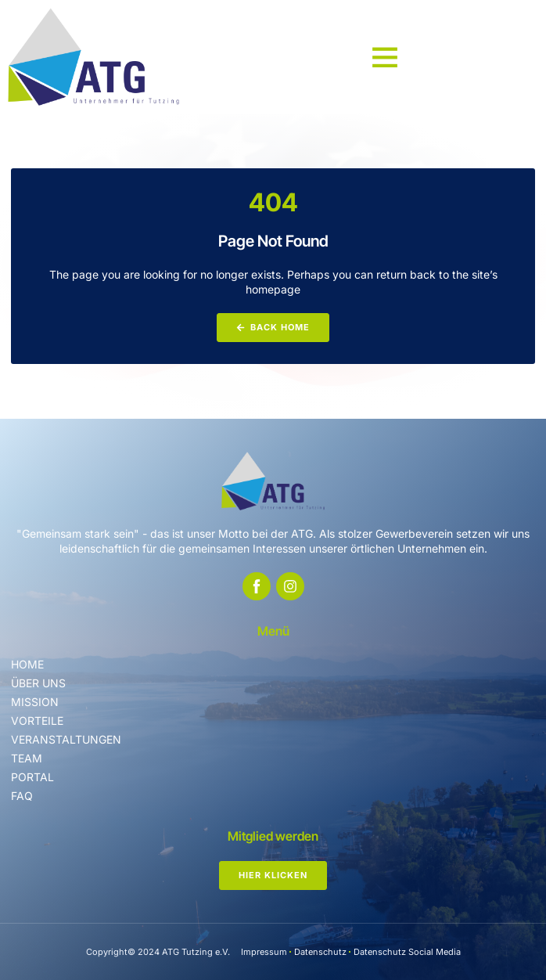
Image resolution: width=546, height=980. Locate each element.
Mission (35, 702)
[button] (385, 56)
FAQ (22, 796)
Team (27, 758)
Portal (32, 777)
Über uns (38, 683)
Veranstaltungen (66, 739)
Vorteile (37, 721)
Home (27, 664)
